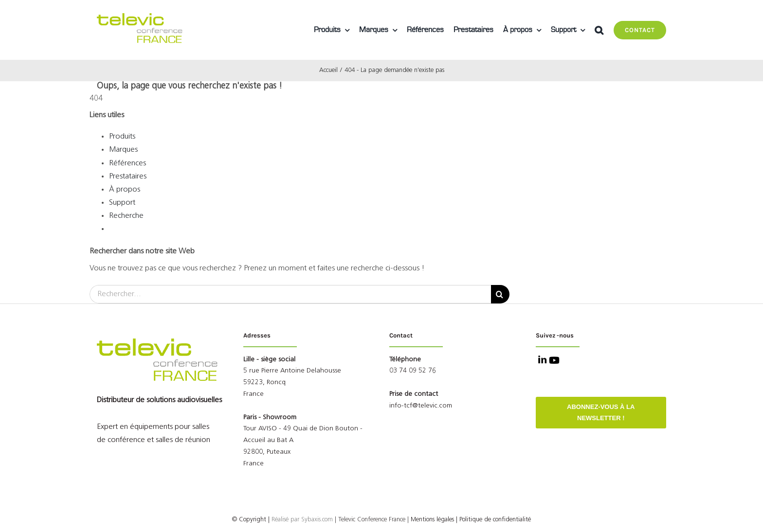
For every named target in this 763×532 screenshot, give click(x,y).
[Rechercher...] (290, 294)
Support (122, 203)
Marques (123, 150)
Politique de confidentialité (495, 520)
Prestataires (128, 177)
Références (127, 163)
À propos (125, 190)
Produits (122, 137)
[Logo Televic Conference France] (141, 17)
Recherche (126, 216)
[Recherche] (500, 294)
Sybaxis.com (317, 520)
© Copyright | (267, 520)
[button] (599, 30)
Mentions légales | (434, 520)
